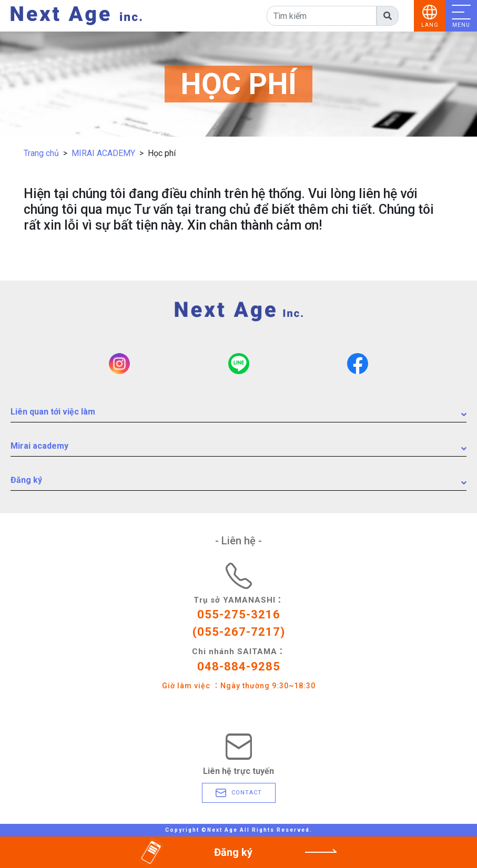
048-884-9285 (239, 666)
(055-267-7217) (239, 632)
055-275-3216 (239, 614)
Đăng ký (238, 482)
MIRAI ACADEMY (103, 153)
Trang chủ (41, 153)
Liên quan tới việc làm (238, 414)
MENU (461, 25)
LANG (430, 25)
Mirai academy (238, 448)
